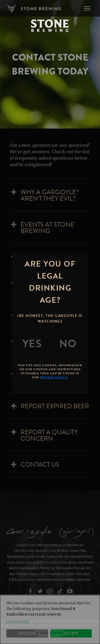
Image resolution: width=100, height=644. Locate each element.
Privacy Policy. (54, 377)
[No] (68, 344)
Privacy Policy (50, 635)
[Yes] (32, 344)
